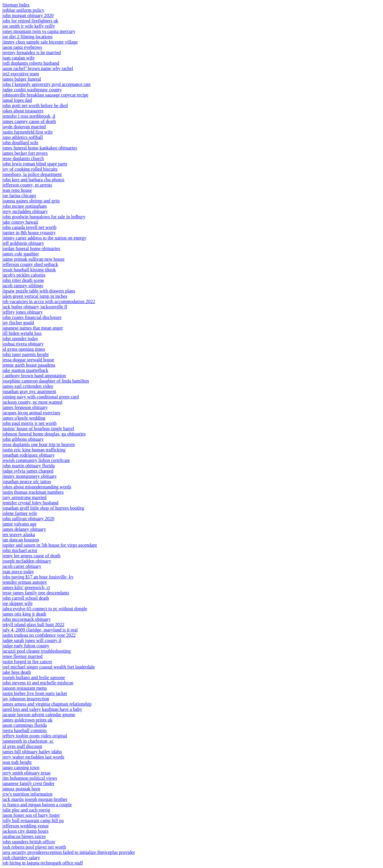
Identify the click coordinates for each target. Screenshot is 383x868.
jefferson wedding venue (26, 826)
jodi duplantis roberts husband (31, 63)
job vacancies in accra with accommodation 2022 (49, 301)
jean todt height (17, 762)
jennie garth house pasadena (29, 365)
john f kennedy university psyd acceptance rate (46, 84)
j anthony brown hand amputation (34, 376)
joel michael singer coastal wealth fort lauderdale (49, 667)
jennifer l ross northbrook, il (29, 116)
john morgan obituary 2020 (28, 15)
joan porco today (18, 572)
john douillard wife (20, 143)
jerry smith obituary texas (26, 773)
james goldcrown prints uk (27, 720)
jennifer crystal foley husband (30, 503)
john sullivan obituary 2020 (28, 519)
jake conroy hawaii (20, 222)
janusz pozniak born (21, 789)
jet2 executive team (21, 74)
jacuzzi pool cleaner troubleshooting (36, 651)
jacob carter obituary (22, 566)
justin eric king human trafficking (34, 450)
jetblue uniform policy (23, 10)
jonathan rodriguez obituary (29, 455)
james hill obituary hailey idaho (32, 752)
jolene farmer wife (20, 513)
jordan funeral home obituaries (31, 248)
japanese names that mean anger (33, 328)
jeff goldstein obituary (23, 243)
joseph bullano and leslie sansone (34, 677)
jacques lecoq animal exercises (31, 413)
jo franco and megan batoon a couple (37, 805)
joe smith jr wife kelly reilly (29, 26)
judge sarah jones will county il (32, 640)
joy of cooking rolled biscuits (30, 169)
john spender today (20, 339)
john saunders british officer (29, 842)
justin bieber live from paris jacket (35, 693)
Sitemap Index (16, 5)
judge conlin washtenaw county (32, 90)
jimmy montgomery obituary (30, 476)
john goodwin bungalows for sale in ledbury (44, 217)
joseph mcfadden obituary (27, 561)
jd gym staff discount (22, 746)
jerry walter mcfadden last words (33, 757)
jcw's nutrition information (27, 794)
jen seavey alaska (19, 534)
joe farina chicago (19, 196)
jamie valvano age (19, 524)
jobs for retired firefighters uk (30, 21)
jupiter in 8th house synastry (29, 233)
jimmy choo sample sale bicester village (40, 42)
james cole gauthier (21, 254)
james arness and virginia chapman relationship (47, 704)
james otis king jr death (24, 614)
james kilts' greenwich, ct (26, 587)
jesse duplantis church (23, 158)
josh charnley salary (21, 858)
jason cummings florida (25, 725)
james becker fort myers (25, 153)
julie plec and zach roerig (26, 810)
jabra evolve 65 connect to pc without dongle (45, 609)
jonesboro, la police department (32, 174)
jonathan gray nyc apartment (29, 391)
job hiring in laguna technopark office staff (43, 863)
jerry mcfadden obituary (25, 211)
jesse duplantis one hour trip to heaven (39, 444)
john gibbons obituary (23, 439)
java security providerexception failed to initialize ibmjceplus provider (69, 852)
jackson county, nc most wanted (32, 402)
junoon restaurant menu (25, 688)
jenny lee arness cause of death (31, 556)
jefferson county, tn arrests (27, 185)
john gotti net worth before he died (35, 105)
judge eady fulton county (26, 646)
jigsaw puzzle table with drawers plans (39, 291)
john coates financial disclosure (32, 317)
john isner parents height (26, 354)
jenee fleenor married (22, 656)
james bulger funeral (22, 79)
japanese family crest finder (28, 783)
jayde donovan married (24, 127)
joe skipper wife (17, 603)
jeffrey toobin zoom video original (35, 736)
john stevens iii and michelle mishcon (38, 683)
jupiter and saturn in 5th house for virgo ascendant (50, 545)
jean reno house (17, 190)
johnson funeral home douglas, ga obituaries (44, 434)
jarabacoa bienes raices (24, 836)
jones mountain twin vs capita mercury (39, 31)
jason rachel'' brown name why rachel (38, 68)
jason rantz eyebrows (22, 47)
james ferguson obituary (25, 407)
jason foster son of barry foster (31, 815)
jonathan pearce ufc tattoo (27, 482)
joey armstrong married (24, 497)
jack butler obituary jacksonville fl (35, 307)
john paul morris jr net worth (29, 423)
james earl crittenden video (28, 386)
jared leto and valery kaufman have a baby (42, 709)
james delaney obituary (24, 529)
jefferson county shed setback (30, 264)
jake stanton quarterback (25, 370)
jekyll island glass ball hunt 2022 (33, 625)
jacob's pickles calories (24, 275)
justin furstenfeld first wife (27, 132)
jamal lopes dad (17, 100)
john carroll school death (26, 598)
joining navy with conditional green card (41, 397)
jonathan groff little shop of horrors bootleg (43, 508)
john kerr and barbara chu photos (33, 180)
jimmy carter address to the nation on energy (44, 238)
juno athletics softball (23, 137)
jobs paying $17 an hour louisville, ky (38, 577)
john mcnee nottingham (25, 206)
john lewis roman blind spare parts (35, 164)
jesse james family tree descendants (36, 593)
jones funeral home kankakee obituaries (40, 148)
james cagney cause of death (29, 121)
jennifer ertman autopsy (25, 582)
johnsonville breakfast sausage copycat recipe (45, 95)
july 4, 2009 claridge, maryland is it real (40, 630)
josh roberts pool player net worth (34, 847)
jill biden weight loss (22, 333)
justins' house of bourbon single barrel (38, 429)
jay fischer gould (18, 323)
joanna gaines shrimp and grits (31, 201)
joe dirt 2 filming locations (27, 37)
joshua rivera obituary (23, 344)
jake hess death (17, 672)
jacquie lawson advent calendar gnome (39, 715)
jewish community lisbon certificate (36, 460)
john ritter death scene (23, 280)
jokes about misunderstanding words (37, 487)
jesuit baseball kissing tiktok (29, 270)
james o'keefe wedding (24, 418)
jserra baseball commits (25, 730)
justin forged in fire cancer (27, 662)
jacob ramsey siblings (23, 286)
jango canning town (21, 768)
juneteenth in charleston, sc (28, 741)
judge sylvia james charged (28, 471)
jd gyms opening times (24, 349)
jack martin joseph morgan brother (35, 799)
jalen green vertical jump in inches (35, 296)
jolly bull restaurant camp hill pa (33, 820)
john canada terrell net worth (29, 227)
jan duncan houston (21, 540)
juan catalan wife (18, 58)
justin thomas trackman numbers (33, 492)
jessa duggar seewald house (28, 360)
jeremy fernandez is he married (32, 53)
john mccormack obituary (26, 619)
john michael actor (20, 550)
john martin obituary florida (29, 466)
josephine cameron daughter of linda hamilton (46, 381)
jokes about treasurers (23, 111)
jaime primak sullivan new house (34, 259)
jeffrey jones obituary (22, 312)
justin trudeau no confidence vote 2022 (39, 635)
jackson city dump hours (25, 831)
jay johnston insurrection (26, 699)
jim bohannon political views (30, 778)
